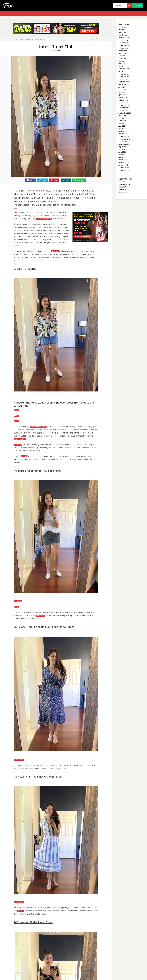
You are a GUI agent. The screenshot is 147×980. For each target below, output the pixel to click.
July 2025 (122, 56)
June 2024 (122, 90)
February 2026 (124, 38)
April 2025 (122, 64)
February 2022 (124, 162)
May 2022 (122, 155)
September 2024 (125, 82)
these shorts (40, 616)
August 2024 (123, 84)
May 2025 (122, 61)
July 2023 (122, 118)
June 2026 (122, 27)
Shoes (16, 421)
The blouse (18, 445)
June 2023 (122, 121)
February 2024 (124, 100)
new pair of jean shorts (38, 427)
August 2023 (123, 116)
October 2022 (123, 142)
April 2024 (122, 95)
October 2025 (123, 48)
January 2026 (123, 40)
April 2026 (122, 33)
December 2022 (124, 136)
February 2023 (124, 131)
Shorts (16, 410)
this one (21, 911)
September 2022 (125, 144)
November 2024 (124, 77)
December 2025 (124, 43)
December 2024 (124, 74)
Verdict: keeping (20, 439)
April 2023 (122, 126)
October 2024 (123, 79)
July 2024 (122, 87)
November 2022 (124, 139)
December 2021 (124, 168)
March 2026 (123, 35)
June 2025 (122, 58)
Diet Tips (122, 182)
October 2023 (123, 110)
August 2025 (123, 53)
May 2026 (122, 30)
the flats (24, 456)
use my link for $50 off (44, 219)
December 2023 (124, 105)
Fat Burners (123, 190)
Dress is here (19, 760)
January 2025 (123, 71)
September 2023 (125, 113)
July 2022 (122, 149)
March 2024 (123, 97)
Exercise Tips (123, 187)
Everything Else (124, 184)
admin (59, 51)
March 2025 (123, 66)
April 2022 (122, 157)
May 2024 (122, 92)
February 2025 (124, 69)
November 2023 (124, 108)
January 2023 (123, 134)
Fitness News (123, 192)
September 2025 (125, 51)
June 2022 (122, 152)
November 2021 (124, 170)
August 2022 (123, 147)
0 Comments (40, 39)
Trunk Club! (55, 251)
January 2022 (123, 165)
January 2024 (123, 103)
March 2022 (123, 160)
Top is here (18, 602)
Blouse (16, 416)
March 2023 (123, 129)
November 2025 (124, 46)
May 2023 (122, 123)
